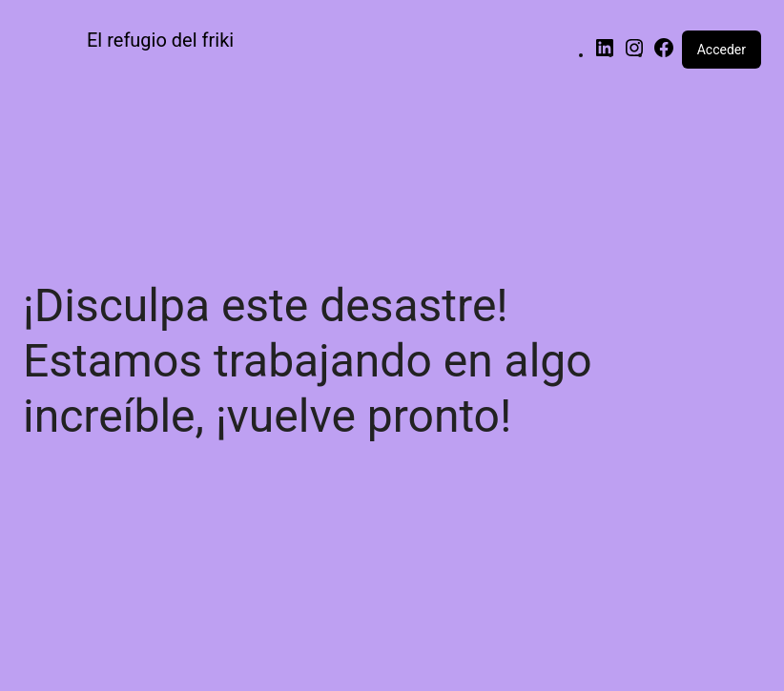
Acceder (722, 50)
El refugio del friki (160, 40)
